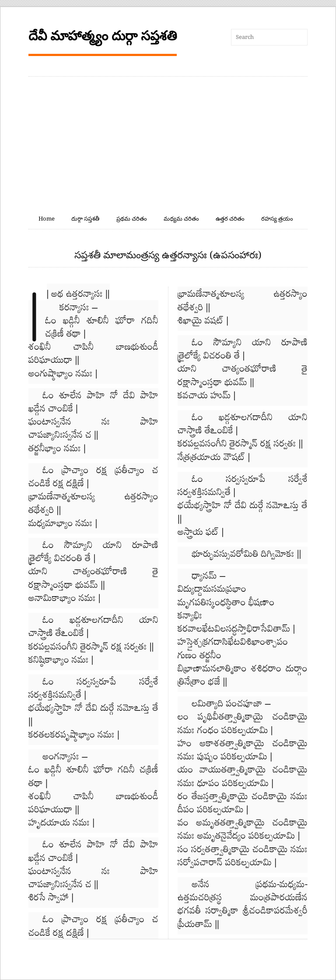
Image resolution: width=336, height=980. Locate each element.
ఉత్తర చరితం (230, 219)
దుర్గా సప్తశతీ (85, 219)
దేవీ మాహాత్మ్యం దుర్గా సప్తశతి (103, 36)
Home (47, 219)
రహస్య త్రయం (277, 219)
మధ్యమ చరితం (181, 219)
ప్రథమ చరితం (132, 219)
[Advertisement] (168, 142)
